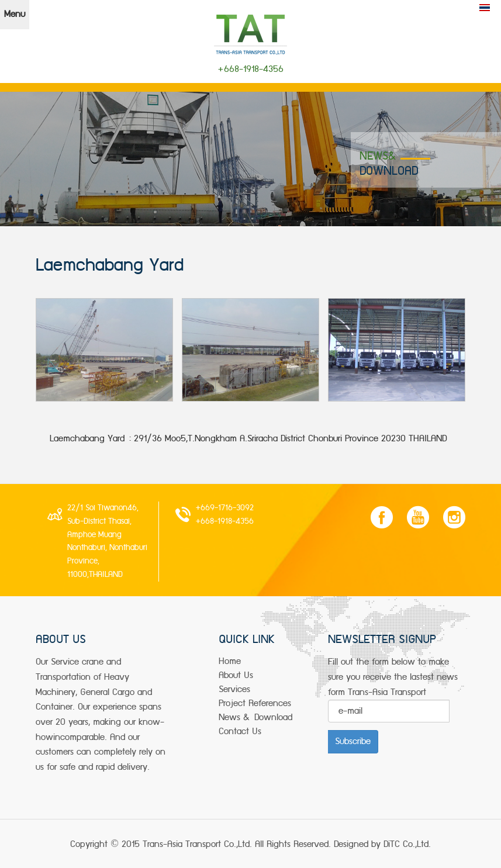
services (234, 689)
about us (236, 675)
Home (230, 661)
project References (255, 703)
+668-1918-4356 (224, 521)
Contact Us (240, 732)
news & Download (255, 717)
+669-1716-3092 (224, 508)
